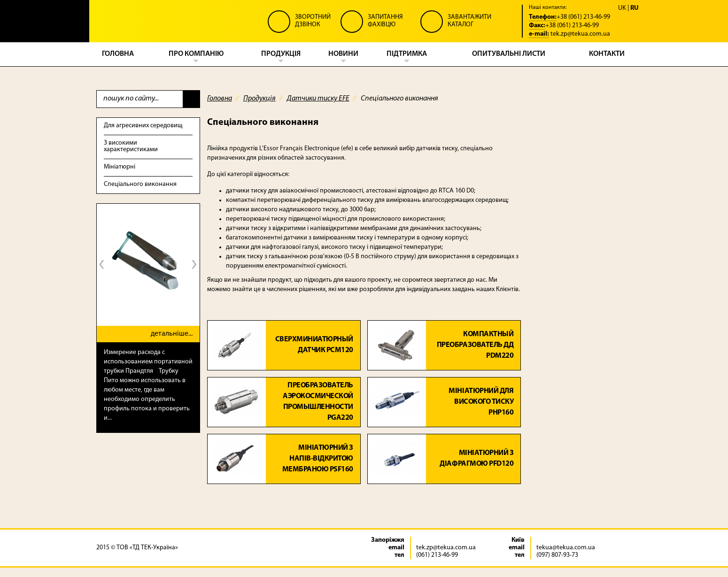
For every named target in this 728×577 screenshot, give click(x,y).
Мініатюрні (120, 167)
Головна (220, 99)
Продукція (259, 99)
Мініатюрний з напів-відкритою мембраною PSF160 (318, 459)
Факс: (537, 26)
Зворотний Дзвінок (313, 21)
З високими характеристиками (131, 146)
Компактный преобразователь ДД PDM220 (475, 345)
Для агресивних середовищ (143, 126)
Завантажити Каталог (469, 21)
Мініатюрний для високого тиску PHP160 (481, 402)
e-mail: (539, 34)
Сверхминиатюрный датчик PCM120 (314, 345)
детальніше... (172, 334)
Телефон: (543, 17)
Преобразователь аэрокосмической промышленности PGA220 (318, 402)
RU (635, 8)
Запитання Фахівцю (385, 21)
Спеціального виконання (140, 184)
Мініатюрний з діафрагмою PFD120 (476, 458)
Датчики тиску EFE (318, 99)
